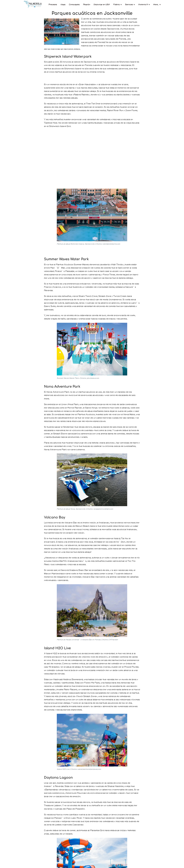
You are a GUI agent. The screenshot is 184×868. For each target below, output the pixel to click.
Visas (63, 4)
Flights (117, 4)
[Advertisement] (92, 159)
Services (129, 4)
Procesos (53, 4)
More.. (156, 4)
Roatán (87, 4)
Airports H (143, 4)
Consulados (74, 4)
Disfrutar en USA (102, 4)
